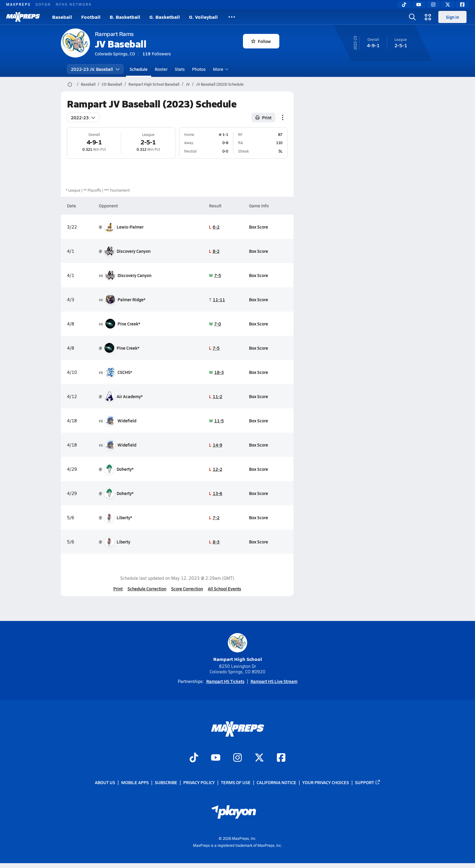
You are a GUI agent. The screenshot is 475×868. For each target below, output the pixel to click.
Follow (261, 41)
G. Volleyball (203, 17)
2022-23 (83, 117)
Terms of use (236, 782)
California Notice (276, 782)
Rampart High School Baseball (154, 84)
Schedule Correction (147, 589)
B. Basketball (125, 17)
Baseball (62, 17)
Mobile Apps (135, 782)
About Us (105, 782)
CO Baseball (112, 84)
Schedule (139, 69)
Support (368, 782)
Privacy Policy (199, 782)
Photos (199, 69)
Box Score (258, 227)
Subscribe (166, 782)
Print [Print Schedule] (263, 117)
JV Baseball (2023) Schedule (220, 84)
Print (118, 589)
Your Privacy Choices (326, 782)
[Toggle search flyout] (412, 17)
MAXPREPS (18, 4)
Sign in (452, 17)
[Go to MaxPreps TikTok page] (194, 758)
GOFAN (43, 4)
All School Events (224, 589)
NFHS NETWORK (74, 4)
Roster (161, 69)
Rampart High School (238, 648)
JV (188, 84)
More (220, 69)
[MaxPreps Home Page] (70, 84)
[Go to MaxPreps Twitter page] (259, 758)
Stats (180, 69)
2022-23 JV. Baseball (95, 69)
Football (91, 17)
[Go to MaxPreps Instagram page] (237, 758)
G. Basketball (165, 17)
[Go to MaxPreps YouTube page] (216, 758)
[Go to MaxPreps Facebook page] (281, 758)
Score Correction (187, 589)
